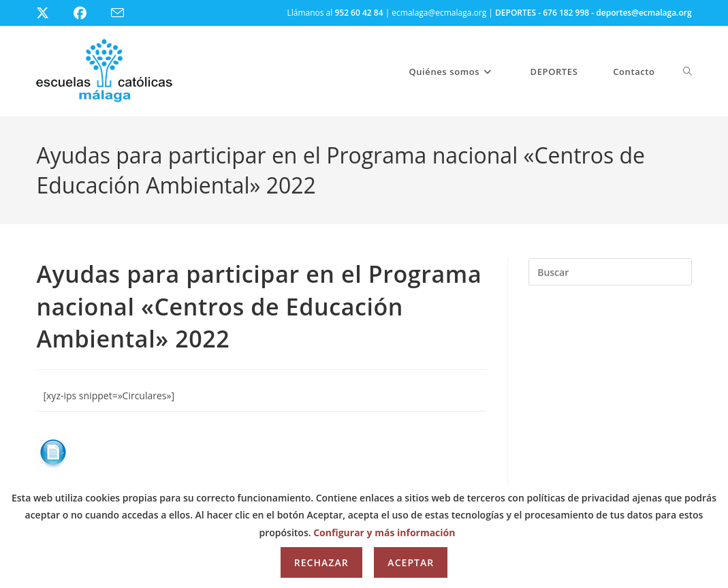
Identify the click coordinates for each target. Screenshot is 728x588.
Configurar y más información (384, 532)
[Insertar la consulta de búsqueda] (610, 272)
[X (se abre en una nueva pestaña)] (53, 13)
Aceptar (411, 562)
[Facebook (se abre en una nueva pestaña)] (88, 13)
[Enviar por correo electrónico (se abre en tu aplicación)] (126, 13)
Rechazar (321, 562)
